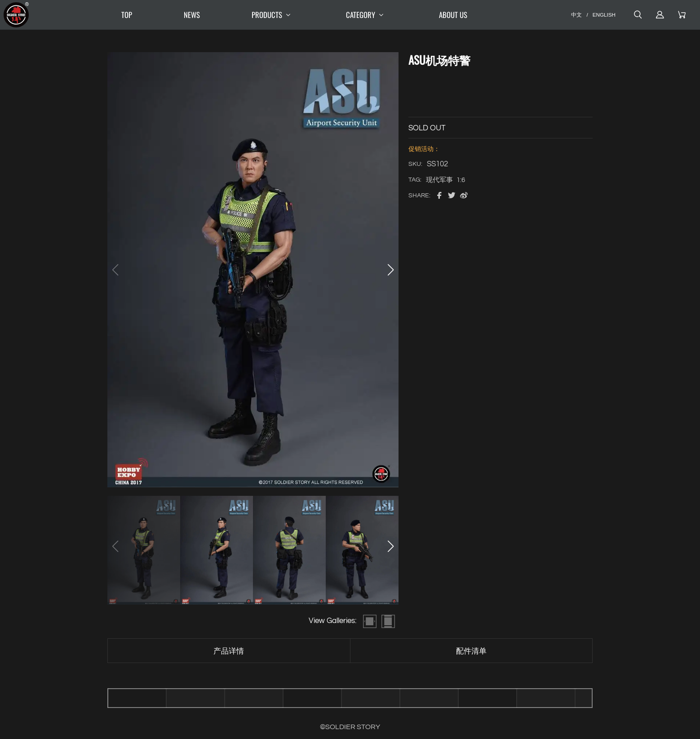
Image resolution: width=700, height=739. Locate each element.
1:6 (461, 180)
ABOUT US (453, 15)
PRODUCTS (273, 15)
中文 (576, 15)
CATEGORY (367, 15)
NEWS (192, 15)
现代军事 (439, 180)
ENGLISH (604, 15)
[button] (390, 270)
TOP (127, 15)
